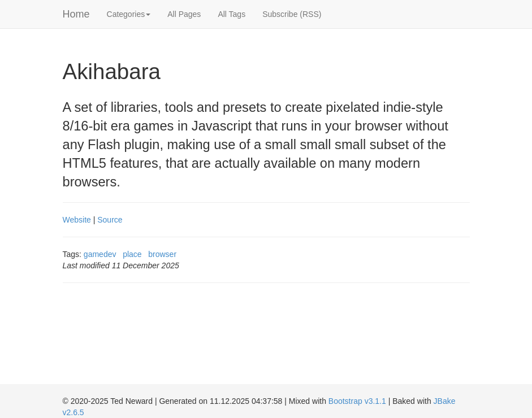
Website (77, 220)
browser (162, 254)
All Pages (184, 14)
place (132, 254)
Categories (129, 14)
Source (110, 220)
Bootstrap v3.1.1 (357, 401)
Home (76, 14)
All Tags (232, 14)
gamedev (100, 254)
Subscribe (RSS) (292, 14)
